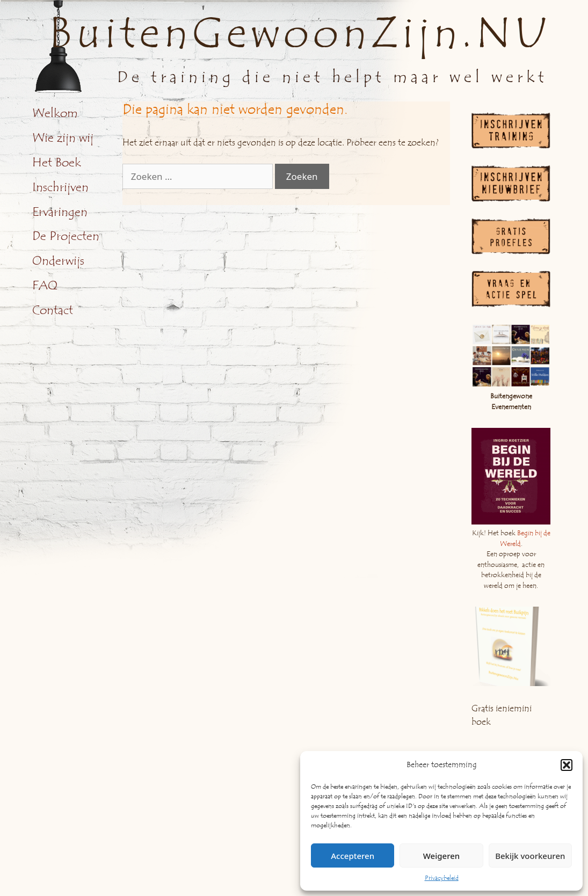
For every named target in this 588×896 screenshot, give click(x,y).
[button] (567, 765)
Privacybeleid (442, 878)
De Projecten (66, 236)
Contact (53, 310)
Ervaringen (60, 212)
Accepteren (353, 856)
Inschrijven (60, 187)
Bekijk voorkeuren (530, 856)
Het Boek (57, 163)
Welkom (55, 113)
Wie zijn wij (63, 138)
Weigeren (441, 856)
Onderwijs (58, 261)
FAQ (45, 286)
